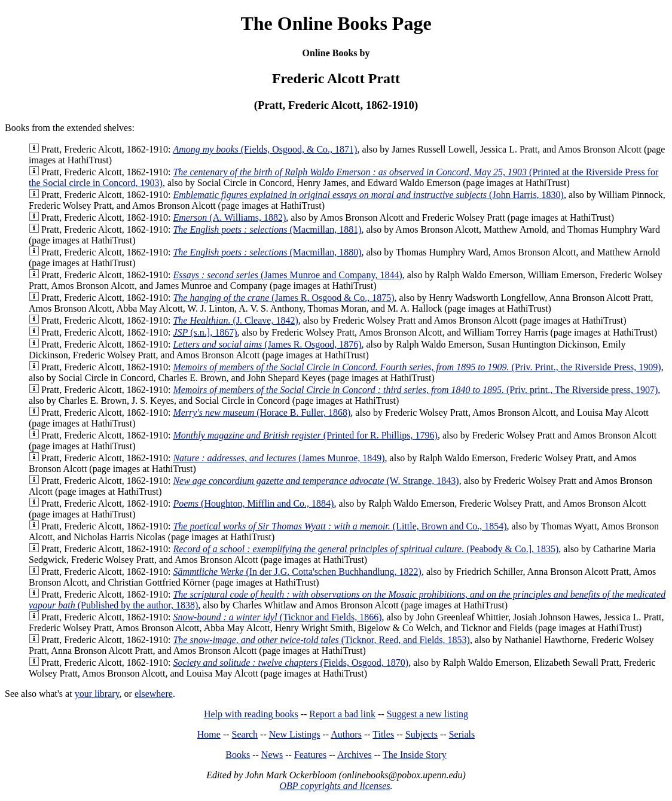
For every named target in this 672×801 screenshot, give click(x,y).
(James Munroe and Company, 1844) (287, 275)
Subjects (421, 734)
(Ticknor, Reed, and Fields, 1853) (321, 640)
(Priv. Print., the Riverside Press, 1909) (417, 367)
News (272, 755)
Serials (462, 734)
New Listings (295, 734)
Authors (346, 734)
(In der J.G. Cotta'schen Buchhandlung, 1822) (297, 572)
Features (310, 755)
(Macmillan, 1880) (267, 252)
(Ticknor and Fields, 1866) (277, 617)
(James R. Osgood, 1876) (267, 344)
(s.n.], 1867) (205, 332)
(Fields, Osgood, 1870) (291, 663)
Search (245, 734)
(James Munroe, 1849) (279, 458)
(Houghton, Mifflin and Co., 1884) (253, 503)
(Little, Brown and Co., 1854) (340, 526)
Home (209, 734)
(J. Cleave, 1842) (235, 320)
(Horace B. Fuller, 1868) (262, 412)
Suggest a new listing (427, 714)
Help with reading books (251, 714)
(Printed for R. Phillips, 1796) (305, 435)
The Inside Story (415, 755)
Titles (383, 734)
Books (238, 755)
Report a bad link (342, 714)
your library (97, 694)
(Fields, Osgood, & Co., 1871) (265, 149)
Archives (355, 755)
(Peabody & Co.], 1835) (366, 549)
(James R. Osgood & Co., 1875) (283, 298)
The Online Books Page (336, 23)
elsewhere (154, 694)
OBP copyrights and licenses (335, 786)
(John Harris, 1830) (368, 195)
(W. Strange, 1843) (316, 481)
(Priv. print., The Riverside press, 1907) (415, 390)
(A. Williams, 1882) (229, 217)
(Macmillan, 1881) (267, 229)
